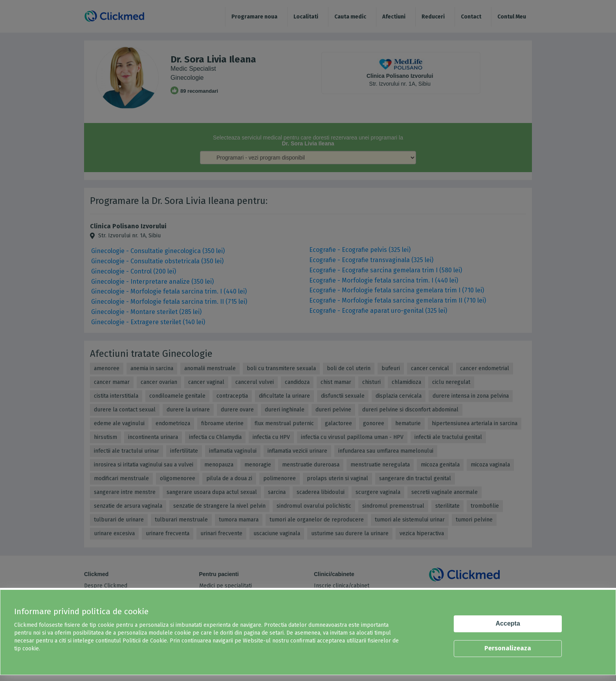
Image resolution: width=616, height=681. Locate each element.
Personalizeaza (508, 648)
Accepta (508, 623)
